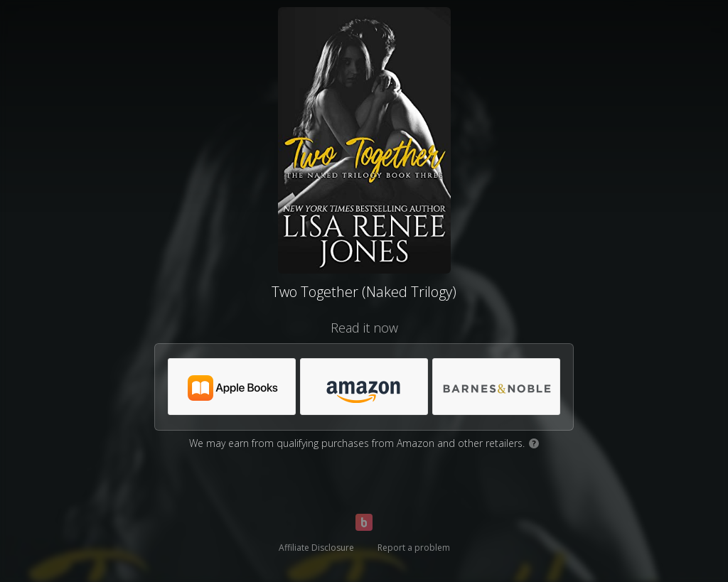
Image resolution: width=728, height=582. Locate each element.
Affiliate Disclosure (316, 548)
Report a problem (414, 548)
